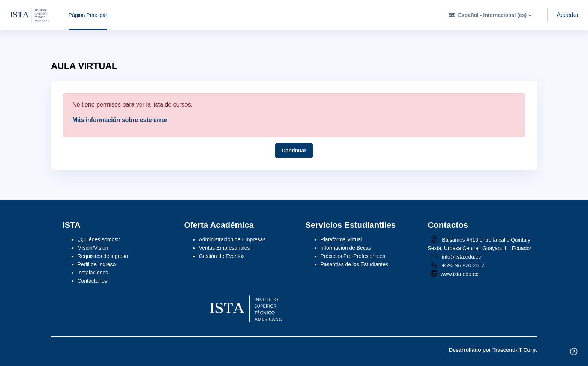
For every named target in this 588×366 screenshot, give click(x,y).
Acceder (568, 15)
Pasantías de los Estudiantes (354, 264)
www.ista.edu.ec (459, 274)
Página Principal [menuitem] (88, 15)
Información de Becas (346, 248)
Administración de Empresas (232, 239)
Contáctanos (92, 281)
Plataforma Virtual (341, 239)
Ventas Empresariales (224, 248)
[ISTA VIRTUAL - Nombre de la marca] (30, 15)
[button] (490, 15)
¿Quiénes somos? (99, 239)
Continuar (294, 151)
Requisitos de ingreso (103, 256)
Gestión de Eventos (222, 256)
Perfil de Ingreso (96, 264)
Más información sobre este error (120, 120)
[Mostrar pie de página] (574, 352)
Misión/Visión (93, 248)
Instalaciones (93, 273)
